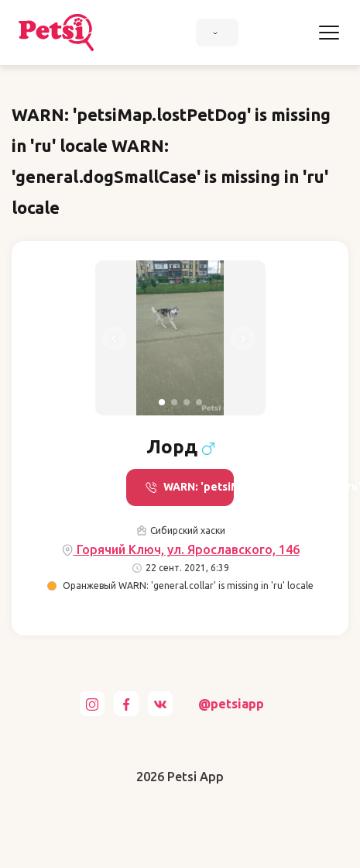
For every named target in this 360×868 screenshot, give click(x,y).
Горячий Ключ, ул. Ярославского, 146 (180, 550)
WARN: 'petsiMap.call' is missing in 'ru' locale (189, 487)
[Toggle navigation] (329, 33)
